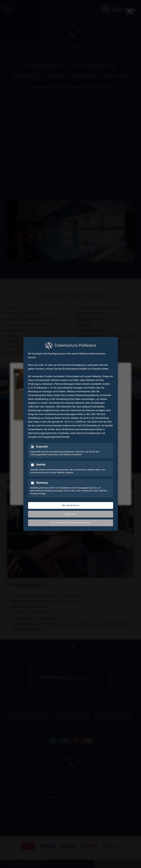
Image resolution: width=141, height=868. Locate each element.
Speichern (71, 514)
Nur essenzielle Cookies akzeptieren (71, 523)
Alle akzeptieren (70, 505)
